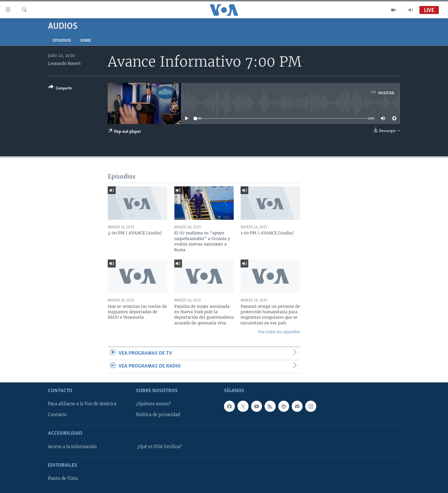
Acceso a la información (72, 446)
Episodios (62, 41)
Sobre (86, 41)
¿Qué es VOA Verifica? (159, 446)
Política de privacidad (158, 415)
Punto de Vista (63, 478)
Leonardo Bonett (64, 63)
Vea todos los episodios (279, 332)
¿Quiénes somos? (153, 404)
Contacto (57, 415)
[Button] (60, 89)
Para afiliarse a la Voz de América (82, 404)
